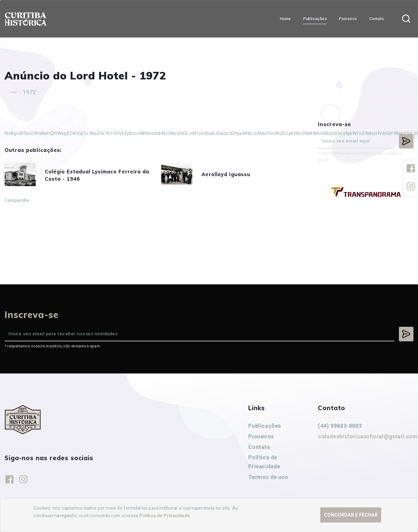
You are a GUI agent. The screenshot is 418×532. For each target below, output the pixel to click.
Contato (259, 447)
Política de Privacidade (264, 462)
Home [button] (285, 18)
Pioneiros (261, 436)
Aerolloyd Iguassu (232, 175)
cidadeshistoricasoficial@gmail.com (368, 436)
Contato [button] (376, 18)
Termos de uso (268, 477)
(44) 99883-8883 (340, 426)
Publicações (265, 426)
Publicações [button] (315, 18)
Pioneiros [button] (348, 18)
